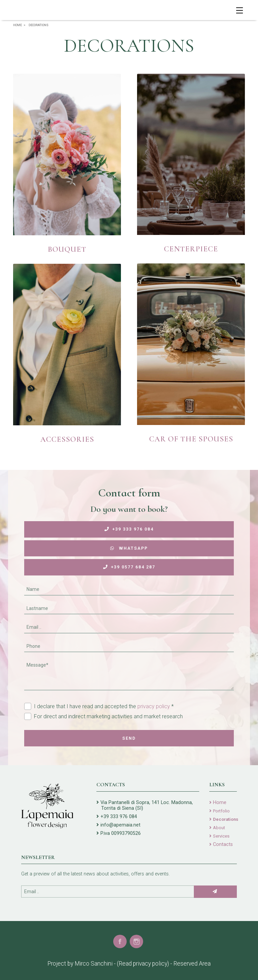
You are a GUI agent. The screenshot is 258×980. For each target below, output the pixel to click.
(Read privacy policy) (143, 964)
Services (221, 836)
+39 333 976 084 (129, 529)
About (219, 828)
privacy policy (154, 706)
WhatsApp (129, 548)
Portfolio (221, 811)
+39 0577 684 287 (129, 567)
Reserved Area (192, 964)
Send (129, 738)
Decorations (226, 819)
